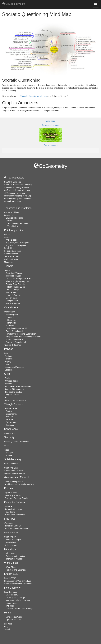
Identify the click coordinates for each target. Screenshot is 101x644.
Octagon (8, 364)
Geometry (8, 215)
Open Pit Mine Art (13, 620)
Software (8, 506)
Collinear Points (11, 259)
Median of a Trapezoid (17, 328)
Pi (6, 397)
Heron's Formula (14, 295)
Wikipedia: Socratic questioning (33, 96)
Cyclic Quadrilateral (14, 331)
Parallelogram (12, 315)
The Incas (10, 606)
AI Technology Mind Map (15, 193)
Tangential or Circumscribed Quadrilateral (24, 337)
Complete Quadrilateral (16, 342)
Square (10, 317)
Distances (10, 425)
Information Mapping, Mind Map (18, 196)
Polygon (8, 353)
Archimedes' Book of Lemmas (18, 386)
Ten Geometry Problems (18, 223)
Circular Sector (12, 381)
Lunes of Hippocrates (14, 389)
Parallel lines (10, 248)
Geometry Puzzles (13, 495)
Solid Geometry (11, 464)
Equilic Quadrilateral (14, 339)
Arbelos (8, 384)
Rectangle (12, 320)
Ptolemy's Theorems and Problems (22, 334)
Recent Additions (11, 212)
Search (7, 629)
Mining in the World (14, 617)
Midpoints (8, 262)
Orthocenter (11, 422)
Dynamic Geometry (12, 201)
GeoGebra (10, 512)
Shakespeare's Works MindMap (18, 581)
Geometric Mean (11, 468)
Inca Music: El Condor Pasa (18, 600)
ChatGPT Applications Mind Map (18, 185)
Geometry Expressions (15, 515)
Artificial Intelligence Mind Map (17, 190)
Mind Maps (50, 121)
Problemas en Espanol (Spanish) (19, 484)
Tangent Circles (12, 395)
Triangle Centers (11, 408)
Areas (7, 450)
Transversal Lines (12, 256)
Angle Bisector (12, 240)
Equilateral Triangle (14, 273)
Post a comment (50, 145)
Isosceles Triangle (14, 276)
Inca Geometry (11, 592)
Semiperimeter (12, 301)
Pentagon (9, 356)
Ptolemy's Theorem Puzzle (16, 498)
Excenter (10, 419)
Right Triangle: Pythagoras (17, 281)
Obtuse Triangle (13, 290)
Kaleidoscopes (11, 545)
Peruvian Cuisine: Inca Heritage (19, 609)
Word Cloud (11, 567)
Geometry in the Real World (16, 473)
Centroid (9, 411)
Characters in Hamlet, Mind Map (18, 584)
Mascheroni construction (16, 400)
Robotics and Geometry (16, 570)
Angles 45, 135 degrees (16, 245)
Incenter (9, 417)
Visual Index (13, 226)
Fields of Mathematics (15, 556)
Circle (7, 378)
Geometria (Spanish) (14, 482)
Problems (10, 221)
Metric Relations (13, 303)
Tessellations (10, 542)
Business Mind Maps (50, 125)
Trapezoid (10, 326)
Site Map (8, 624)
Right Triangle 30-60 (16, 287)
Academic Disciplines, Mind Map (18, 199)
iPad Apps (9, 523)
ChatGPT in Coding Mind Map (17, 187)
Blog (6, 627)
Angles (7, 237)
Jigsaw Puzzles (11, 493)
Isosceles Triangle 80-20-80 (19, 279)
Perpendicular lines (12, 251)
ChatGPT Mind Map (13, 182)
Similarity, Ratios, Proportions (17, 442)
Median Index (12, 298)
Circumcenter (12, 414)
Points (7, 234)
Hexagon (9, 359)
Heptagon (9, 362)
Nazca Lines (11, 603)
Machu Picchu (12, 595)
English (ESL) (10, 578)
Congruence (9, 433)
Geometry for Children (14, 471)
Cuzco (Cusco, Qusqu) (16, 598)
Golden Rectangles (13, 540)
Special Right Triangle (15, 284)
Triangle (8, 270)
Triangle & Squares (12, 345)
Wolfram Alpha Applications (17, 529)
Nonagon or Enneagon (14, 367)
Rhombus (11, 323)
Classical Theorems (14, 218)
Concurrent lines (11, 254)
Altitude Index (12, 292)
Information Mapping (15, 559)
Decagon (9, 370)
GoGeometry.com (14, 4)
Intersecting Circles (14, 392)
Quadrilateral (10, 312)
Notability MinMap (13, 526)
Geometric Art (10, 537)
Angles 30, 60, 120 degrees (18, 243)
